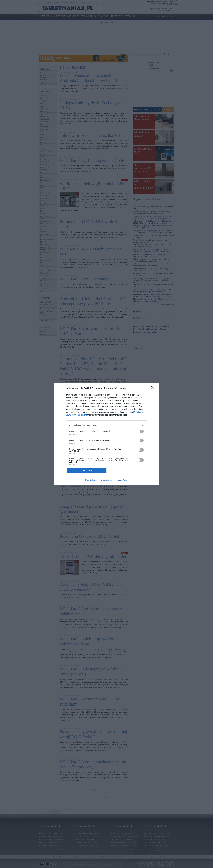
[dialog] (106, 434)
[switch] (140, 431)
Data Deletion (91, 480)
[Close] (154, 388)
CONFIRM (87, 470)
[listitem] (106, 425)
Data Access (106, 480)
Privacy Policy (122, 480)
